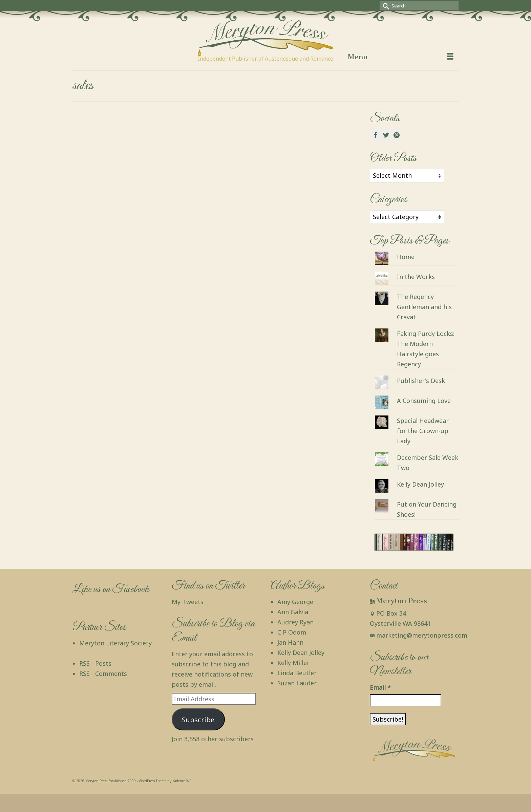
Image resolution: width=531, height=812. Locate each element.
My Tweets (188, 602)
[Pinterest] (397, 135)
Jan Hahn (290, 642)
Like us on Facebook (111, 589)
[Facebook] (376, 135)
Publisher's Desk (421, 381)
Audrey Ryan (295, 622)
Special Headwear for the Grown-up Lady (423, 431)
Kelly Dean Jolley (420, 484)
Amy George (295, 602)
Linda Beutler (297, 673)
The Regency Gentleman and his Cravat (424, 307)
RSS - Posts (95, 663)
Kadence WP (182, 781)
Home (406, 257)
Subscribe (198, 720)
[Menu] (401, 57)
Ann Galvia (293, 612)
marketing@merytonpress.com (419, 635)
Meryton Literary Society (115, 643)
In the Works (416, 277)
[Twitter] (386, 135)
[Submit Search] (385, 6)
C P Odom (292, 632)
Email (380, 687)
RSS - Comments (103, 674)
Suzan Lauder (297, 683)
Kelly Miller (293, 663)
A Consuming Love (424, 401)
